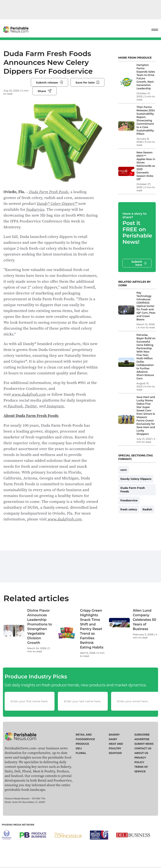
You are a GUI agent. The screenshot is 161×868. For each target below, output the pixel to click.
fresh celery (129, 509)
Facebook (15, 406)
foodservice (35, 209)
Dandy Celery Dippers (136, 479)
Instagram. (55, 406)
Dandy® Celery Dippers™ (57, 203)
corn (124, 470)
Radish (147, 509)
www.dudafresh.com (28, 394)
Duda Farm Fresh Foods (48, 192)
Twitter (30, 406)
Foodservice (129, 500)
